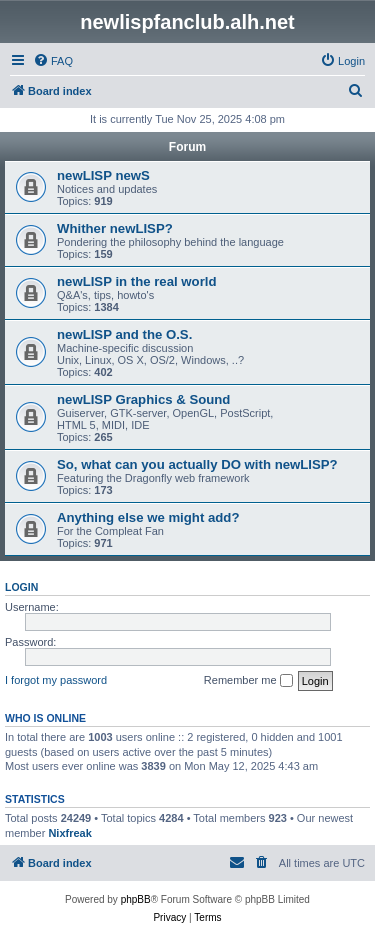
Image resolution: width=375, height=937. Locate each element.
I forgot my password (56, 680)
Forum (187, 147)
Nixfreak (69, 833)
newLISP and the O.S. (124, 334)
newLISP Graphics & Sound (143, 399)
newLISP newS (103, 175)
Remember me (248, 681)
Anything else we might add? (148, 517)
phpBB (136, 899)
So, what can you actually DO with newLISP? (197, 464)
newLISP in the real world (137, 281)
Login (21, 587)
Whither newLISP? (115, 228)
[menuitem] (53, 61)
